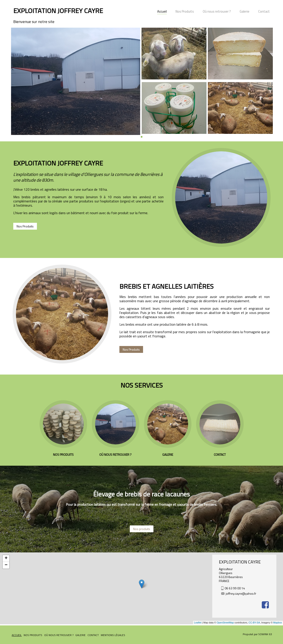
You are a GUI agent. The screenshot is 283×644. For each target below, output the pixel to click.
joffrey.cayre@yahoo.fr (241, 593)
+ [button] (6, 558)
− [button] (6, 565)
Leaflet (198, 623)
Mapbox (278, 623)
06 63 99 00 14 (235, 588)
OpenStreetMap (225, 623)
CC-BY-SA (254, 623)
